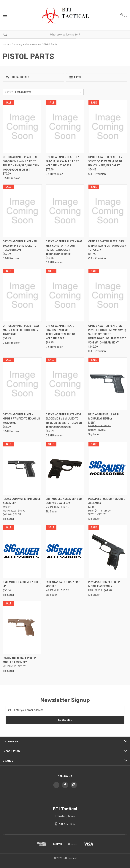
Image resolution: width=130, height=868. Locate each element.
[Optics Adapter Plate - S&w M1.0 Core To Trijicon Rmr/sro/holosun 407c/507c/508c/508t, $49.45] (65, 211)
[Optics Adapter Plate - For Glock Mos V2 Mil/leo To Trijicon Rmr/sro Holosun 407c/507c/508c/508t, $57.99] (65, 384)
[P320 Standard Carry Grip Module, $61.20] (65, 552)
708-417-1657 (67, 824)
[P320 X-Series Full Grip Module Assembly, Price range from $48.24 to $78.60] (108, 384)
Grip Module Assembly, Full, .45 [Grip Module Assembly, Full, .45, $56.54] (22, 584)
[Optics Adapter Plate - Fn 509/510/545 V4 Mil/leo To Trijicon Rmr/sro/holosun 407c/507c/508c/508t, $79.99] (22, 127)
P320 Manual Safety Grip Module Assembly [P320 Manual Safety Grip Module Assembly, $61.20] (19, 660)
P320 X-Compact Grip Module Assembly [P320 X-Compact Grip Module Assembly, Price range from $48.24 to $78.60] (22, 501)
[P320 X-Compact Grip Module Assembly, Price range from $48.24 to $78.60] (22, 468)
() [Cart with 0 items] (124, 15)
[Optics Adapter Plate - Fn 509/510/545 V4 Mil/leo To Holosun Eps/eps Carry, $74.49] (108, 127)
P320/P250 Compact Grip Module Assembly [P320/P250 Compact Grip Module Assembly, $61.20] (104, 584)
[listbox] (49, 92)
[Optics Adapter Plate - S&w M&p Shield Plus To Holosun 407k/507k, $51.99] (108, 211)
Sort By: (9, 92)
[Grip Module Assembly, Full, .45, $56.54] (22, 552)
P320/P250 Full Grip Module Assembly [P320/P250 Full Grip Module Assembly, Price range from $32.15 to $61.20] (107, 501)
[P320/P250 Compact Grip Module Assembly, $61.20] (108, 552)
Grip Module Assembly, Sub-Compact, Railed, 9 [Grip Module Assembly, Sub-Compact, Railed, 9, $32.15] (64, 501)
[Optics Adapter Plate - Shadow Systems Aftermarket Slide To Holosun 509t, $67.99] (65, 295)
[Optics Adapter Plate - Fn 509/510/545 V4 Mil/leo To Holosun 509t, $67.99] (22, 211)
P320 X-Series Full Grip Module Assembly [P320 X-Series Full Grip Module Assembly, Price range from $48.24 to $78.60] (103, 417)
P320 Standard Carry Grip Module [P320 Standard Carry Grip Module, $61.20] (63, 584)
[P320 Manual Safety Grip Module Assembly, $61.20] (22, 628)
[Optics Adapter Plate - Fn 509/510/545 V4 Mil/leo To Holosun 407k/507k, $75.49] (65, 127)
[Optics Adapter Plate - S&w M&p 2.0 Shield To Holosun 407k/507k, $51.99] (22, 295)
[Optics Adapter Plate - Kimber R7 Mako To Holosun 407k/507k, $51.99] (22, 384)
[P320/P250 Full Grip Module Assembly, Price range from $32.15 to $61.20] (108, 468)
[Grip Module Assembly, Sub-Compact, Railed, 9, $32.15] (65, 468)
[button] (33, 77)
